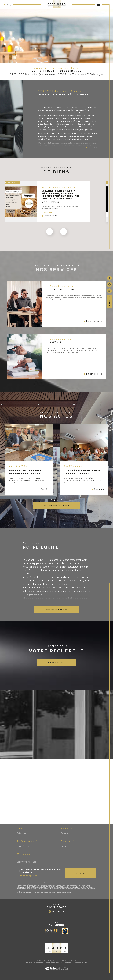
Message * (26, 854)
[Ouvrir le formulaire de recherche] (9, 4)
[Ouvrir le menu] (98, 4)
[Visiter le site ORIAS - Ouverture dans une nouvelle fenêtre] (52, 931)
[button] (64, 232)
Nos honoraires (31, 962)
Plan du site (40, 962)
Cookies (85, 962)
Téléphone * (27, 841)
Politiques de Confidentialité (42, 892)
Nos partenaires (66, 962)
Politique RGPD (76, 962)
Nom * (22, 829)
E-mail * (68, 841)
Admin (58, 962)
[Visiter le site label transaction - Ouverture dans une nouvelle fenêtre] (65, 931)
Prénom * (69, 829)
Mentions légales (50, 962)
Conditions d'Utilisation (57, 892)
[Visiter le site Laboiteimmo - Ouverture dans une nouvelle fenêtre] (56, 972)
